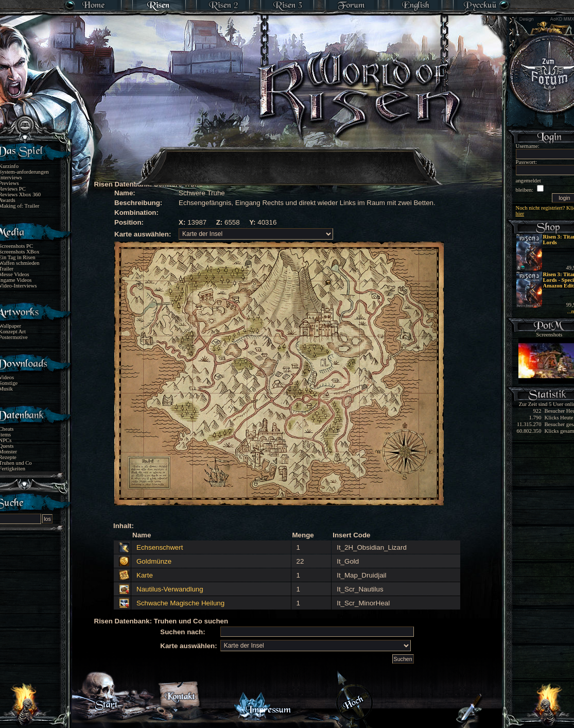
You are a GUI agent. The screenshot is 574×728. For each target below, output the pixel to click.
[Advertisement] (288, 160)
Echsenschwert (160, 547)
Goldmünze (154, 561)
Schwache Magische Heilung (180, 603)
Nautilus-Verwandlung (170, 589)
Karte (145, 575)
